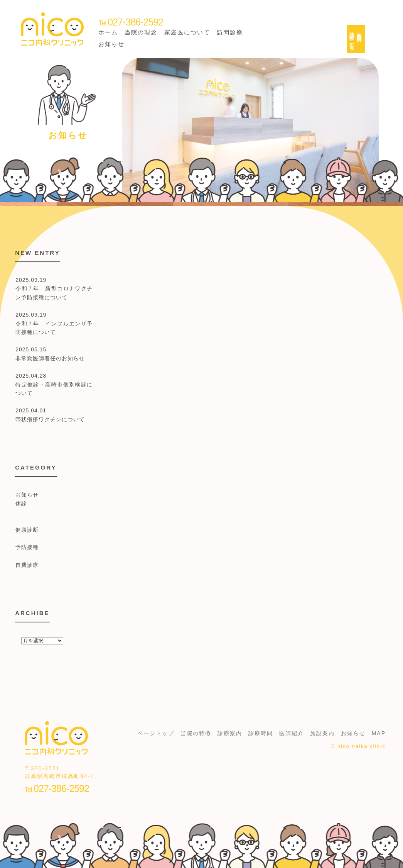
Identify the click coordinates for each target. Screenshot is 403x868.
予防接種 (27, 547)
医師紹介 (292, 733)
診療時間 (261, 733)
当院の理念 (141, 32)
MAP (379, 733)
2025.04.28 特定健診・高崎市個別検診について (54, 384)
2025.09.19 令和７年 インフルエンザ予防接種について (54, 323)
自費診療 (27, 565)
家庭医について (187, 32)
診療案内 (230, 733)
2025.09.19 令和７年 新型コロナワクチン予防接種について (54, 289)
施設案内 (322, 733)
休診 (21, 504)
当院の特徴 (196, 733)
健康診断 (27, 530)
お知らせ (111, 44)
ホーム (108, 32)
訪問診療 (230, 32)
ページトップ (156, 733)
